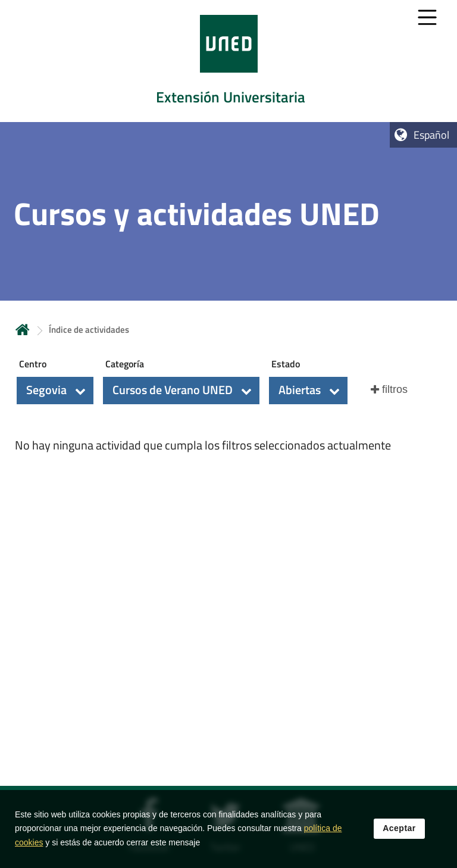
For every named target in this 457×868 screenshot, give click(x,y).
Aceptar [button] (399, 832)
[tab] (228, 61)
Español (431, 135)
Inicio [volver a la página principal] (23, 330)
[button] (55, 391)
